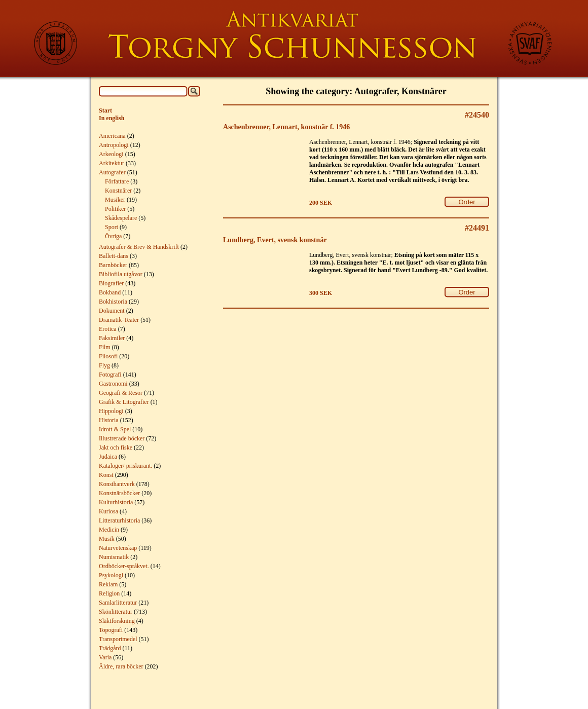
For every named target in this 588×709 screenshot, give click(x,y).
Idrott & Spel (115, 429)
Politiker (115, 209)
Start (105, 110)
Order (467, 202)
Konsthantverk (117, 484)
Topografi (111, 630)
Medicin (109, 530)
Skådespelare (121, 218)
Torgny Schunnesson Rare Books (294, 39)
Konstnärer (118, 191)
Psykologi (111, 575)
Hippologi (111, 411)
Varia (105, 657)
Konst (106, 475)
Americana (112, 136)
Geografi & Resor (121, 393)
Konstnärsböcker (119, 493)
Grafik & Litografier (124, 402)
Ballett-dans (114, 256)
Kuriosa (108, 511)
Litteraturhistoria (119, 520)
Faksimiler (112, 338)
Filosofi (108, 356)
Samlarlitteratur (118, 603)
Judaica (108, 457)
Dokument (112, 311)
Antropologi (114, 145)
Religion (109, 593)
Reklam (108, 584)
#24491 (477, 228)
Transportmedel (118, 639)
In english (112, 118)
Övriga (113, 236)
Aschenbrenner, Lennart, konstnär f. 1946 (286, 127)
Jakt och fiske (116, 447)
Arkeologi (111, 154)
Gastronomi (113, 384)
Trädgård (110, 648)
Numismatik (114, 557)
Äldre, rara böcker (121, 666)
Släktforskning (117, 621)
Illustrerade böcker (122, 438)
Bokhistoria (113, 302)
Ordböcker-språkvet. (124, 566)
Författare (117, 181)
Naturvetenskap (118, 548)
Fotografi (110, 375)
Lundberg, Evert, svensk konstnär (275, 240)
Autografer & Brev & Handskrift (139, 247)
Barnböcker (113, 265)
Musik (107, 539)
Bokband (110, 292)
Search (194, 91)
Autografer (112, 172)
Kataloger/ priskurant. (125, 466)
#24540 (477, 115)
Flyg (104, 365)
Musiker (115, 200)
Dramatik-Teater (119, 320)
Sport (112, 227)
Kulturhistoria (116, 502)
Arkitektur (112, 163)
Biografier (111, 283)
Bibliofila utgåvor (121, 274)
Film (105, 347)
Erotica (108, 329)
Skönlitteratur (116, 612)
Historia (109, 420)
